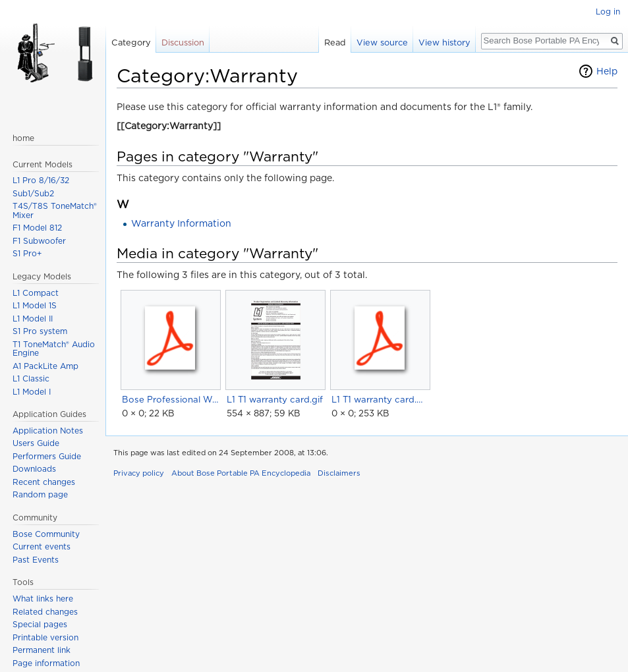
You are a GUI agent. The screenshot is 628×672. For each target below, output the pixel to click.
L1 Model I (32, 392)
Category (131, 42)
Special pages (40, 624)
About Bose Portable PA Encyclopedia (241, 473)
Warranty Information (181, 223)
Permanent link (42, 650)
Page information (46, 663)
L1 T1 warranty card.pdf (380, 399)
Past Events (36, 560)
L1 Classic (31, 378)
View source (382, 42)
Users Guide (36, 443)
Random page (40, 494)
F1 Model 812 (37, 228)
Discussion (183, 42)
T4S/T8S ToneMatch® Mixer (55, 210)
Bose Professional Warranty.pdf (170, 399)
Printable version (45, 637)
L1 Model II (33, 319)
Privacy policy (139, 473)
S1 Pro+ (27, 253)
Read (335, 42)
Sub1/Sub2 (33, 193)
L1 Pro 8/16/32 (41, 180)
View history (444, 42)
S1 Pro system (40, 331)
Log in (608, 12)
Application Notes (48, 431)
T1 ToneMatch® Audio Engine (54, 349)
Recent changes (44, 482)
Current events (42, 546)
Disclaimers (339, 473)
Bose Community (46, 534)
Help (607, 71)
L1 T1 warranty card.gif (275, 399)
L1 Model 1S (35, 305)
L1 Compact (36, 293)
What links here (43, 599)
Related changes (45, 612)
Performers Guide (47, 456)
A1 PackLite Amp (45, 366)
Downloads (34, 469)
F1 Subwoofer (39, 241)
